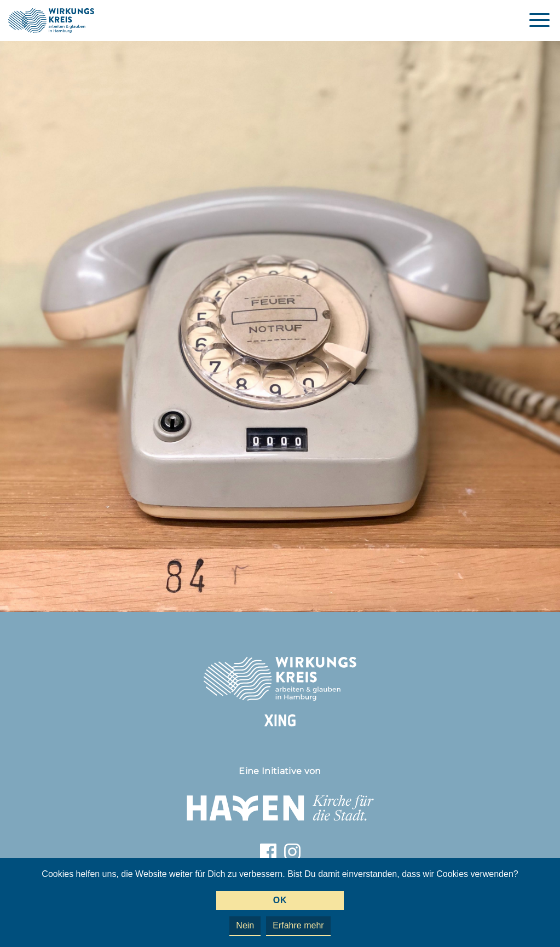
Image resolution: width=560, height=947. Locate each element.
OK (280, 900)
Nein (245, 925)
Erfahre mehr (298, 925)
